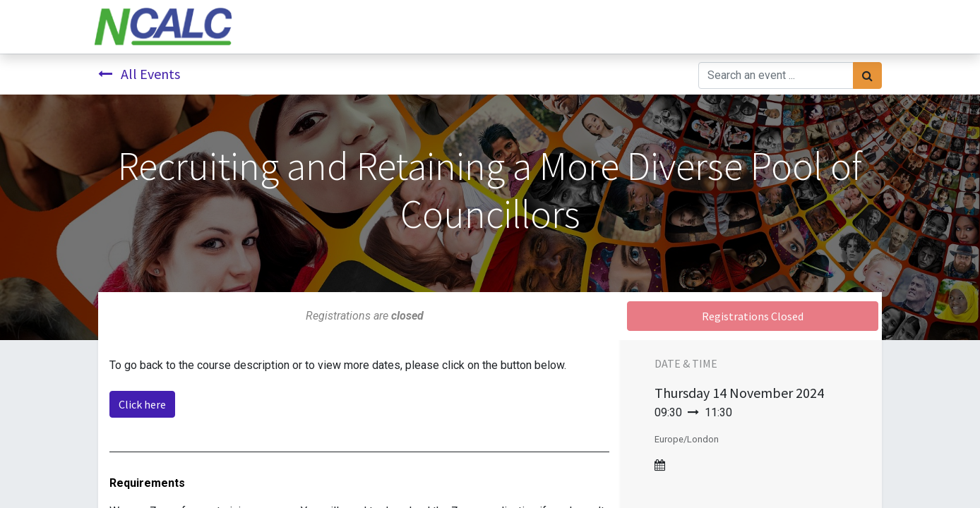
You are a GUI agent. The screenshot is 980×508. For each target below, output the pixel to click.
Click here (142, 404)
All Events (139, 74)
